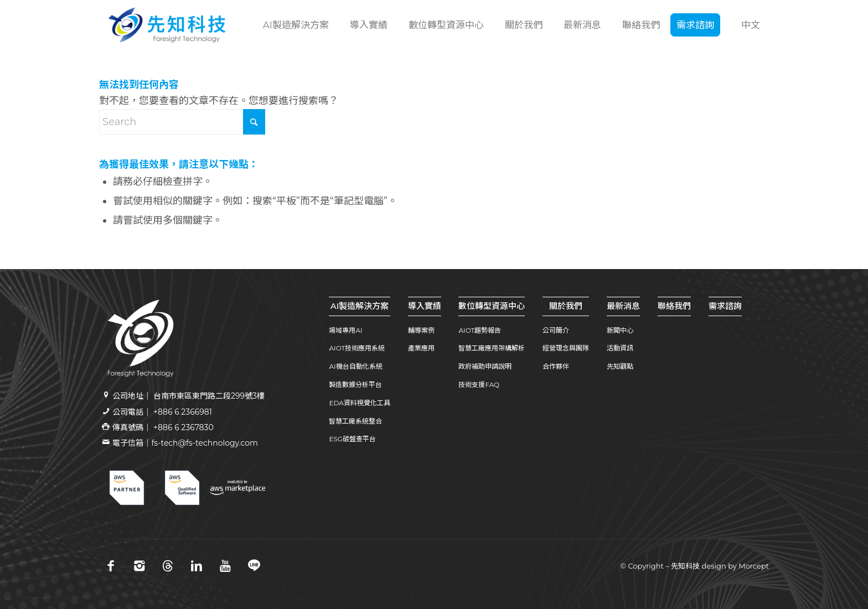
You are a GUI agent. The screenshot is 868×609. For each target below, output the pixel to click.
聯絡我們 (674, 306)
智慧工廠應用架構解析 (492, 348)
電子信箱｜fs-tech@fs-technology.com (185, 443)
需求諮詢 (725, 306)
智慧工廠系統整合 (355, 421)
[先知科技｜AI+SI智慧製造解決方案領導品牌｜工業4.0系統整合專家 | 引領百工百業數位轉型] (167, 25)
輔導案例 (421, 330)
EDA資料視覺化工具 (359, 403)
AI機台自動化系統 (355, 366)
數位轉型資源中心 (492, 306)
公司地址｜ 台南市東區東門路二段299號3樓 (188, 396)
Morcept (754, 566)
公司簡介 (556, 330)
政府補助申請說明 (485, 366)
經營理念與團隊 (566, 348)
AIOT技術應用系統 (357, 348)
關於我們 (566, 306)
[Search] (182, 122)
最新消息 (623, 306)
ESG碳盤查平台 (352, 439)
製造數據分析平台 (355, 385)
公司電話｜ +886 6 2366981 (162, 412)
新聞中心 (620, 330)
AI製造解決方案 (360, 306)
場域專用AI (345, 330)
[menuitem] (294, 25)
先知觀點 (620, 366)
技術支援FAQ (479, 385)
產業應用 (421, 348)
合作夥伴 (556, 366)
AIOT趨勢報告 (480, 330)
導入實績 (425, 306)
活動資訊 (620, 348)
